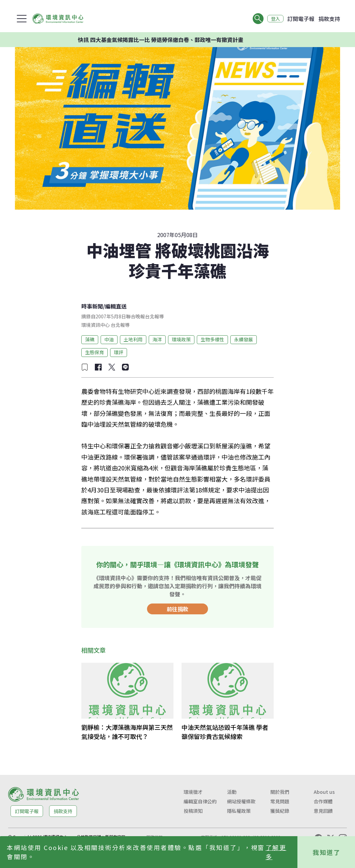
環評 (119, 352)
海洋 (157, 339)
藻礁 (90, 339)
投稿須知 (193, 811)
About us (324, 792)
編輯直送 (116, 306)
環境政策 (181, 339)
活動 (232, 792)
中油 (109, 339)
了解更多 (276, 852)
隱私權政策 (239, 811)
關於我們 (280, 792)
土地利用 (133, 339)
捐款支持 (329, 19)
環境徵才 (193, 792)
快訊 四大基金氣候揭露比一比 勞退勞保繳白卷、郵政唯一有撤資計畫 (169, 40)
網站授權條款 (241, 801)
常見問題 (280, 801)
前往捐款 (177, 609)
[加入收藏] (85, 367)
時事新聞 (92, 306)
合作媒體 (323, 801)
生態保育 (95, 352)
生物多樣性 (212, 339)
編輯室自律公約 (200, 801)
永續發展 (244, 339)
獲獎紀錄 (280, 811)
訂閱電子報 (301, 19)
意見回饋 (323, 811)
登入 (274, 19)
